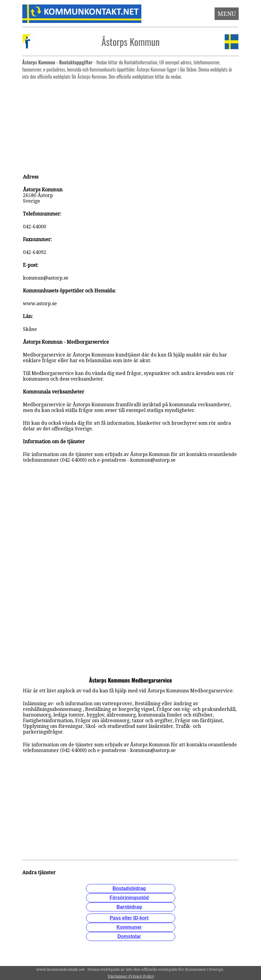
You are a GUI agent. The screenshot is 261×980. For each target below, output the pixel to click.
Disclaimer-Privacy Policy (131, 976)
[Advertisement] (131, 124)
